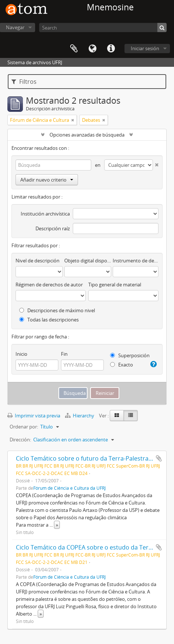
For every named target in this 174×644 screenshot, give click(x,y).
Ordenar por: (24, 427)
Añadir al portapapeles (159, 458)
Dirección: (20, 440)
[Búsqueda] (162, 27)
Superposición (130, 355)
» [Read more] (57, 525)
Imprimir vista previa (34, 416)
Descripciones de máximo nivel (57, 310)
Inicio (21, 354)
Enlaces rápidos (111, 49)
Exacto (122, 365)
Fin (64, 354)
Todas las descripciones (49, 320)
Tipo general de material (115, 285)
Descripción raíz (53, 228)
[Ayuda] (153, 364)
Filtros (24, 82)
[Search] (103, 27)
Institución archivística (45, 214)
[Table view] (131, 416)
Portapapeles (74, 49)
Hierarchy (80, 416)
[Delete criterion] (156, 163)
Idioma (92, 49)
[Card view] (117, 416)
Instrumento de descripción (136, 261)
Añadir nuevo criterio (47, 180)
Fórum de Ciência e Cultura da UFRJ (69, 488)
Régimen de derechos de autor (49, 285)
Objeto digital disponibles (88, 261)
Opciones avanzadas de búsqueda (87, 135)
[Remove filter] (73, 120)
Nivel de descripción (37, 261)
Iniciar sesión (145, 48)
